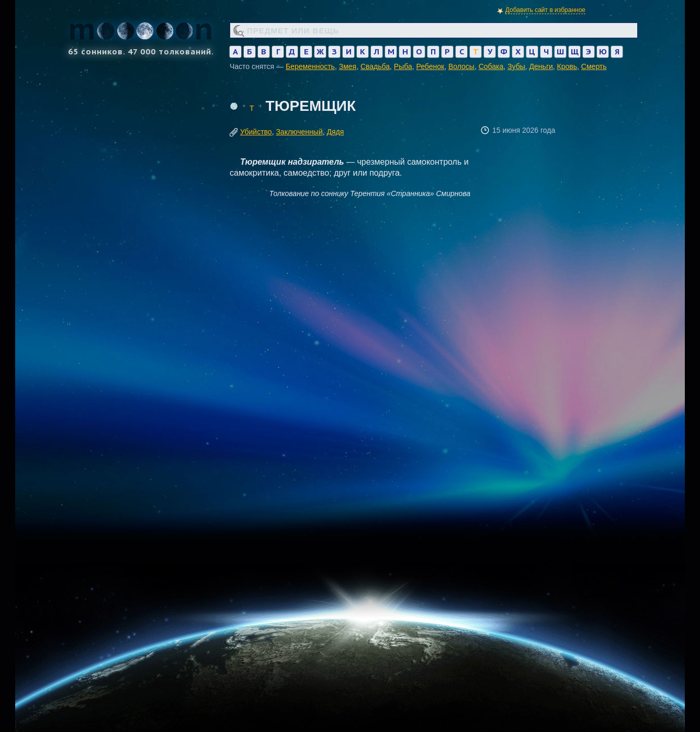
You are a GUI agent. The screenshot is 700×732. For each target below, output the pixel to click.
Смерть (594, 66)
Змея (348, 66)
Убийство (256, 132)
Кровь (567, 66)
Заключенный (299, 132)
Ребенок (431, 66)
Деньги (541, 66)
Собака (491, 66)
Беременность (310, 66)
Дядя (336, 132)
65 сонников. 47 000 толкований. (141, 35)
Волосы (461, 66)
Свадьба (375, 66)
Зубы (516, 66)
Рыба (403, 66)
